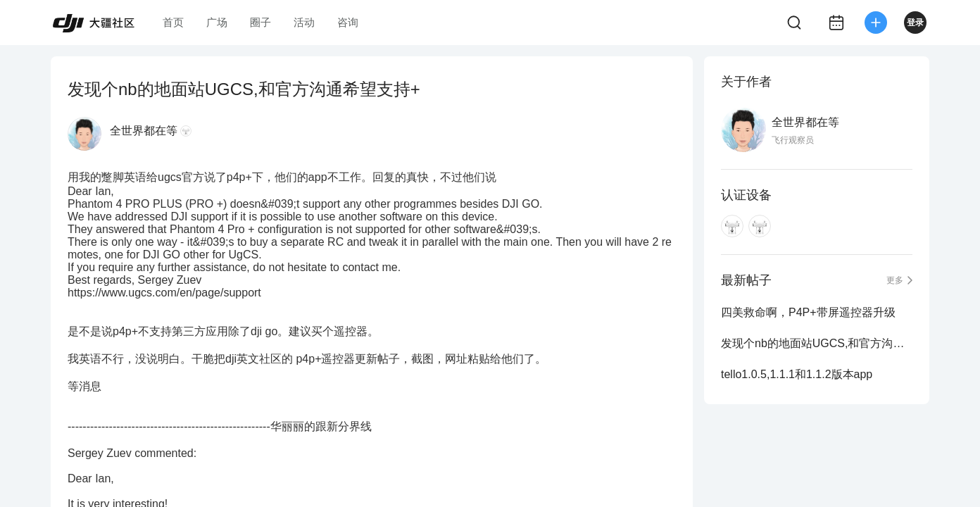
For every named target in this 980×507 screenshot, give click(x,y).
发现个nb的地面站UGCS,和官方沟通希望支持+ (817, 343)
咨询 (348, 22)
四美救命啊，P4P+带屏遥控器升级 (808, 312)
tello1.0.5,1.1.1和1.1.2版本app (797, 374)
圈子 (260, 22)
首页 (173, 22)
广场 (217, 22)
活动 (304, 22)
